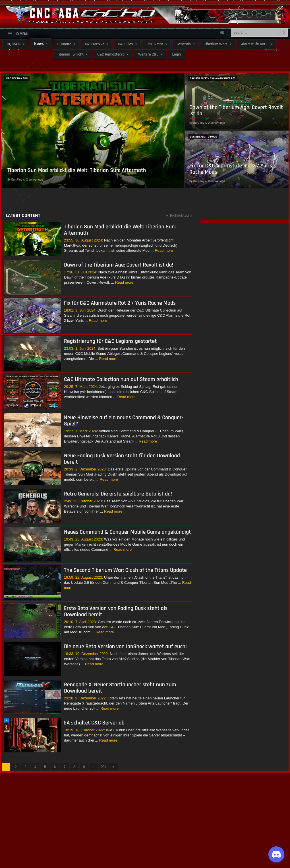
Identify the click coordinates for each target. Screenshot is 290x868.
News (39, 44)
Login (177, 54)
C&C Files (126, 44)
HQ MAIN (14, 44)
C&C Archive (95, 44)
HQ (222, 33)
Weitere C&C (148, 54)
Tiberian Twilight (71, 54)
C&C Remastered (111, 54)
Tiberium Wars (216, 44)
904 (103, 767)
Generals (184, 44)
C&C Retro (155, 44)
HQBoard (64, 44)
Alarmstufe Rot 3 (255, 44)
